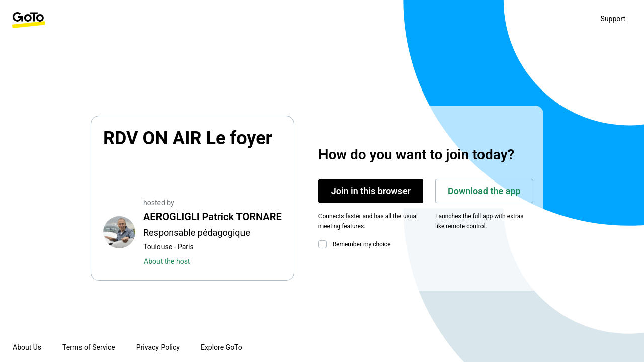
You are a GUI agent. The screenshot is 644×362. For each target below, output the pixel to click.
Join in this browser (371, 191)
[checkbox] (325, 244)
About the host (167, 261)
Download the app (484, 191)
